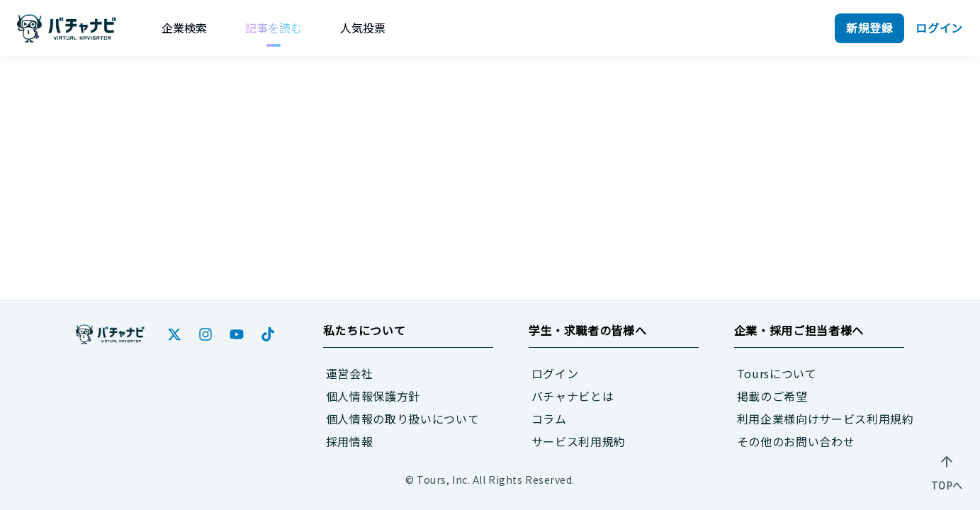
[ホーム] (110, 334)
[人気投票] (363, 28)
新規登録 (870, 28)
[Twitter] (174, 334)
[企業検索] (184, 28)
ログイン (939, 28)
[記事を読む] (274, 28)
